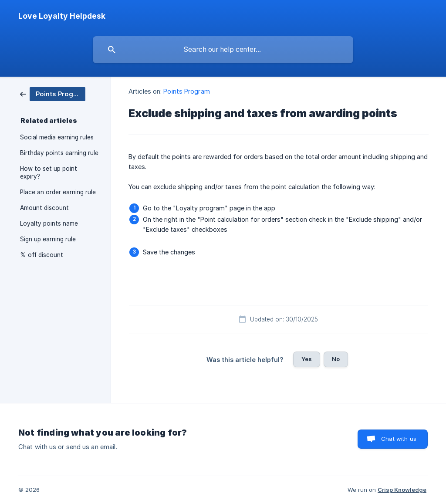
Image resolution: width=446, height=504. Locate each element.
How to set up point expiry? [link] (49, 173)
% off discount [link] (42, 255)
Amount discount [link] (44, 208)
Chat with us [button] (399, 439)
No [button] (336, 359)
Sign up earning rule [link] (48, 239)
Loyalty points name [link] (49, 223)
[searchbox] (223, 50)
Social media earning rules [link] (57, 137)
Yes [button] (307, 359)
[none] (62, 16)
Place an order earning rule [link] (58, 192)
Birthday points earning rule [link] (59, 153)
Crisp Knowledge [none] (402, 490)
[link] (53, 93)
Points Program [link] (186, 91)
